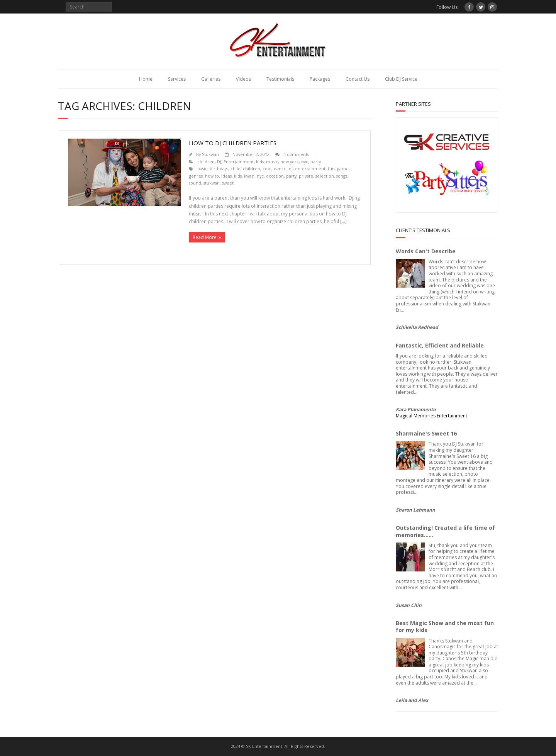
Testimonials (280, 79)
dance (280, 169)
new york (290, 162)
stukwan (212, 183)
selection (325, 176)
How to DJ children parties (233, 143)
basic (202, 169)
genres (196, 176)
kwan (249, 176)
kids (260, 162)
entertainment (310, 169)
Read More (205, 237)
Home (146, 79)
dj (291, 169)
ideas (226, 176)
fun (331, 169)
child (236, 169)
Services (177, 79)
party (316, 162)
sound (195, 183)
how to (212, 176)
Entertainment (239, 162)
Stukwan (210, 154)
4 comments (296, 154)
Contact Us (358, 79)
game (343, 169)
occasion (275, 176)
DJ (219, 162)
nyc (305, 162)
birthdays (219, 169)
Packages (320, 79)
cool (267, 169)
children (206, 162)
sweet (228, 183)
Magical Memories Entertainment (431, 416)
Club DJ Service (401, 79)
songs (342, 176)
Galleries (211, 79)
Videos (243, 79)
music (272, 162)
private (306, 176)
